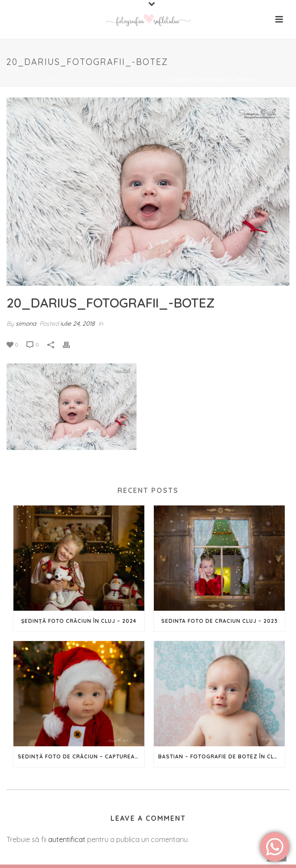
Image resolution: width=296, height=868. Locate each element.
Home (49, 80)
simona (26, 324)
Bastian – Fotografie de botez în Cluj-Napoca (221, 756)
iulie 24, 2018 (78, 324)
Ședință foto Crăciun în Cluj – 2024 (79, 621)
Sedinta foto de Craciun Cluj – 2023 (220, 621)
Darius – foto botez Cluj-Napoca (112, 80)
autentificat (67, 839)
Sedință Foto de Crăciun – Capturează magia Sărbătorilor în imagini (81, 756)
